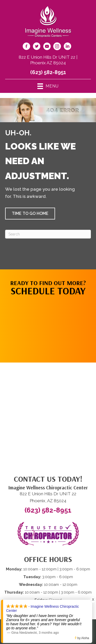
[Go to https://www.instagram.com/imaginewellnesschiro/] (57, 47)
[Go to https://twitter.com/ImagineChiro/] (37, 47)
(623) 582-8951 (48, 72)
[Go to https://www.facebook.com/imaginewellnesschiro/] (26, 47)
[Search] (48, 234)
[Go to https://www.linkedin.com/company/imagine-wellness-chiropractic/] (67, 47)
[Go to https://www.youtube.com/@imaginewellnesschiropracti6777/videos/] (47, 47)
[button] (30, 214)
